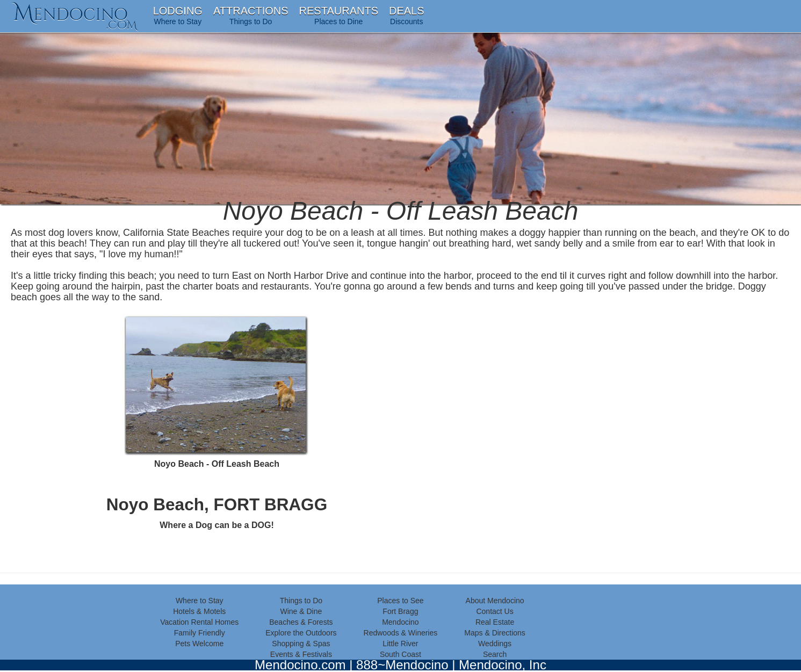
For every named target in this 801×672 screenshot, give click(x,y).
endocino (75, 14)
